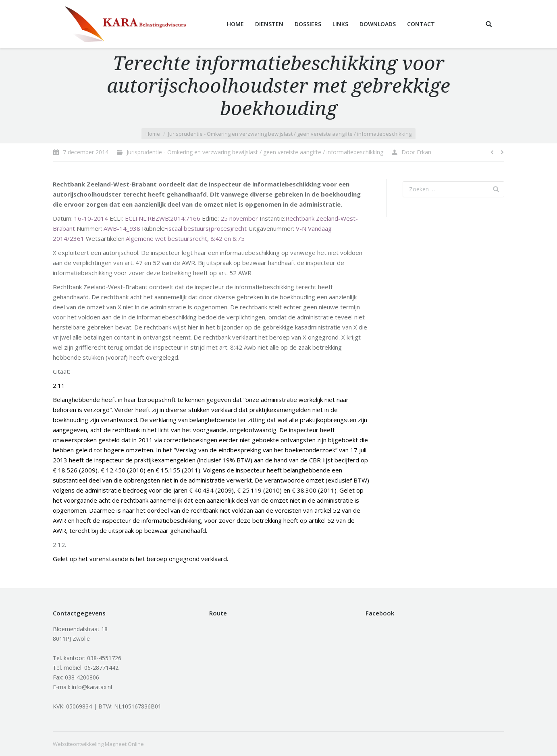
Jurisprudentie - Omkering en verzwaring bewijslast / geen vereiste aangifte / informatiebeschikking (290, 134)
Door (416, 152)
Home (153, 134)
